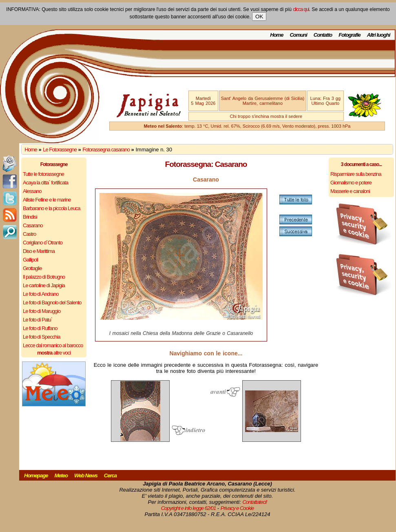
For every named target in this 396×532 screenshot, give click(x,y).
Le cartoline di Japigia (44, 285)
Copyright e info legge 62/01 (189, 508)
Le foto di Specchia (42, 337)
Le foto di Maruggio (42, 311)
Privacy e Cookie (237, 508)
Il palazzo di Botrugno (44, 277)
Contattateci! (254, 502)
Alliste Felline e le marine (47, 200)
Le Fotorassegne (60, 150)
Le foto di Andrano (41, 294)
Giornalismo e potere (351, 183)
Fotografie (350, 35)
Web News (86, 475)
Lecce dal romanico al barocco (53, 345)
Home (277, 35)
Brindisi (30, 217)
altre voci (54, 353)
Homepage (36, 475)
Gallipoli (30, 260)
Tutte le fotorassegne (43, 174)
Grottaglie (32, 268)
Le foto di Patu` (38, 320)
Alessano (32, 191)
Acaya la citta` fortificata (45, 183)
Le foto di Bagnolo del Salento (52, 303)
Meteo (61, 475)
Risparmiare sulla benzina (356, 174)
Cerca (110, 475)
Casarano (33, 225)
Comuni (298, 35)
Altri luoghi (379, 35)
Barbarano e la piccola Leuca (51, 208)
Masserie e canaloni (350, 191)
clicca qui (301, 9)
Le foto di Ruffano (40, 328)
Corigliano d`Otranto (43, 243)
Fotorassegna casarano (106, 150)
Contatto (323, 35)
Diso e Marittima (39, 251)
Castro (29, 234)
